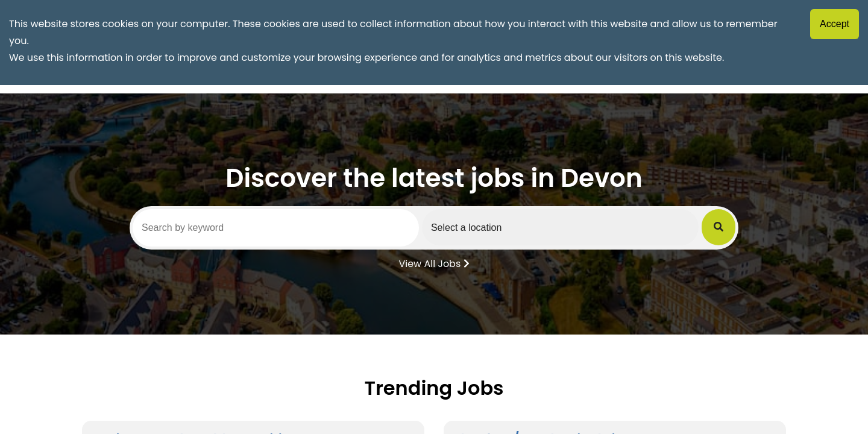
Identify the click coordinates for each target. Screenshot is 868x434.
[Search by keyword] (276, 228)
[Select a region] (560, 227)
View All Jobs (434, 263)
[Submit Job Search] (719, 227)
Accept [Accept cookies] (835, 24)
